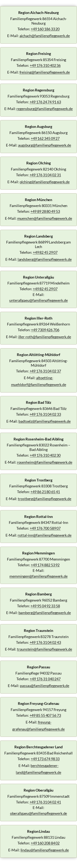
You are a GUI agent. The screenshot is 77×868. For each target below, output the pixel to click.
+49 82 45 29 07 (45, 252)
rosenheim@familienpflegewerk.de (45, 462)
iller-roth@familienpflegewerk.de (45, 337)
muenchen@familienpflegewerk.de (45, 218)
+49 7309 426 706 (45, 330)
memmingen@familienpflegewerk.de (38, 576)
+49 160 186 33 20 (45, 29)
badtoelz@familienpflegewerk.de (45, 421)
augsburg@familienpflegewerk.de (45, 145)
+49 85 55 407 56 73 (45, 715)
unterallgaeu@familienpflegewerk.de (38, 300)
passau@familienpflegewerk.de (45, 686)
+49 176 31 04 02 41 (45, 802)
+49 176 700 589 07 (45, 528)
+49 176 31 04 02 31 (45, 175)
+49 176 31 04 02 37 (45, 371)
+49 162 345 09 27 (45, 138)
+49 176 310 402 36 (45, 65)
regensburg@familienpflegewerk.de (45, 109)
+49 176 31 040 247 (45, 679)
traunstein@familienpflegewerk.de (45, 649)
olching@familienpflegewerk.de (45, 182)
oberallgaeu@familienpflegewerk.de (39, 813)
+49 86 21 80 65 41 (45, 492)
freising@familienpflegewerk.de (45, 72)
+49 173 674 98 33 (45, 759)
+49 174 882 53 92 (45, 565)
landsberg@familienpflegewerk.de (45, 259)
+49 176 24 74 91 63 (45, 102)
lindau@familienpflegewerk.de (45, 850)
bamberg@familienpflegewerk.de (45, 613)
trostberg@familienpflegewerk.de (45, 499)
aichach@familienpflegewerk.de (45, 36)
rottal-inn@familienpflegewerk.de (45, 535)
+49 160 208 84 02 (45, 843)
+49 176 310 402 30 (45, 455)
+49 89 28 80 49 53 (45, 211)
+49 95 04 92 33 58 (45, 606)
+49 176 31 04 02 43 (45, 642)
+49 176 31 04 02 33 (45, 414)
